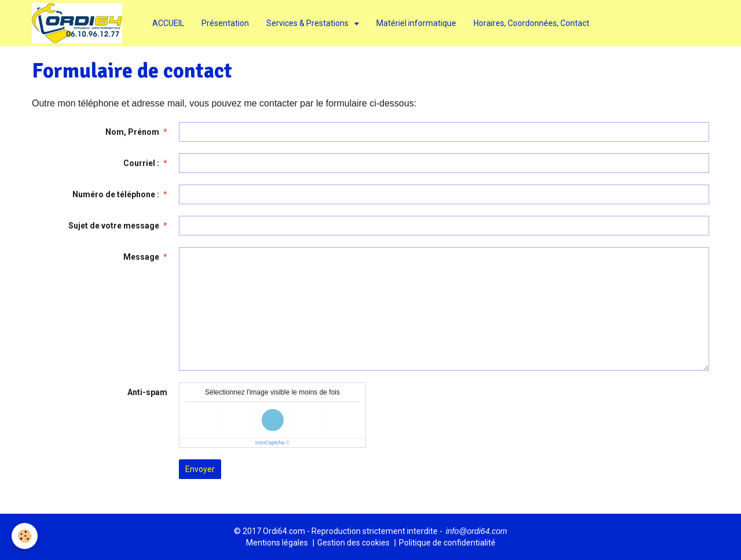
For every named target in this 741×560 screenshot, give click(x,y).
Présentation (225, 23)
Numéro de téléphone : (116, 194)
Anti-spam (147, 392)
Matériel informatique (416, 23)
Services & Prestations (308, 23)
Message (141, 257)
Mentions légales (277, 543)
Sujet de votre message (114, 226)
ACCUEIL (168, 23)
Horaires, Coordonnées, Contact (531, 23)
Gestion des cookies (353, 543)
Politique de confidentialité (447, 543)
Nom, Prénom (132, 132)
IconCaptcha (270, 443)
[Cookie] (25, 536)
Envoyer (200, 469)
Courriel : (141, 163)
